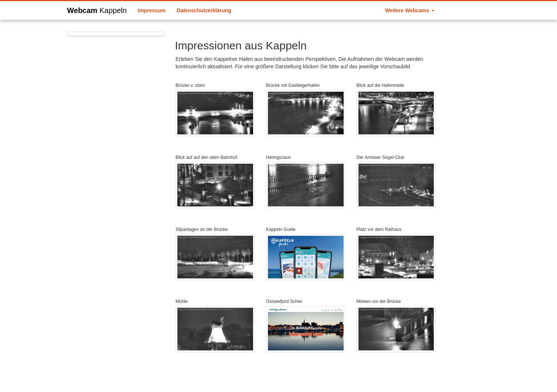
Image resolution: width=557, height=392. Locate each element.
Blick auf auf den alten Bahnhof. (207, 157)
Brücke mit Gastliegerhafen (293, 85)
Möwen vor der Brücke (379, 301)
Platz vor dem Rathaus (379, 229)
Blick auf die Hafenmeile (381, 85)
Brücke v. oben (190, 85)
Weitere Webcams (409, 10)
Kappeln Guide (281, 229)
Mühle (182, 301)
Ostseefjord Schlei (284, 301)
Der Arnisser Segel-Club (381, 157)
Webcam (97, 9)
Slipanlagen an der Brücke (202, 229)
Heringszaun (278, 157)
